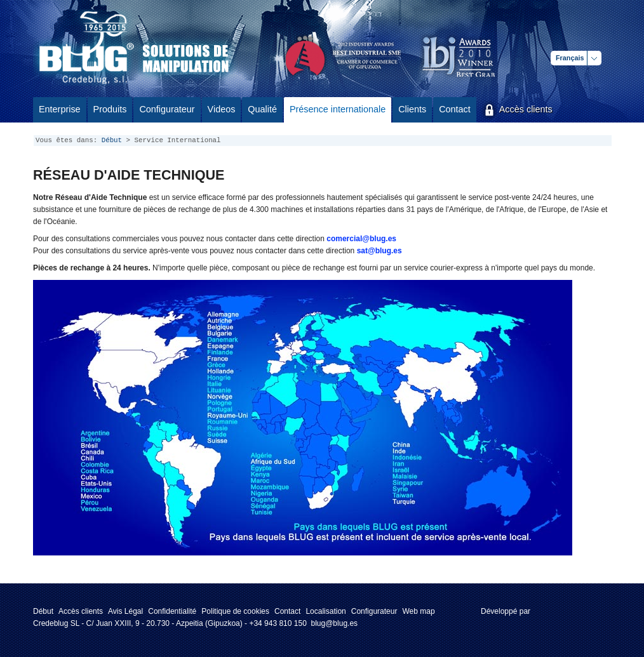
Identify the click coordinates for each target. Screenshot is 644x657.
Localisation (325, 611)
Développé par (506, 611)
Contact (287, 611)
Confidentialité (172, 611)
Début (112, 140)
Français (570, 58)
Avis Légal (125, 611)
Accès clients (81, 611)
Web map (418, 611)
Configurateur (374, 611)
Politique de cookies (235, 611)
